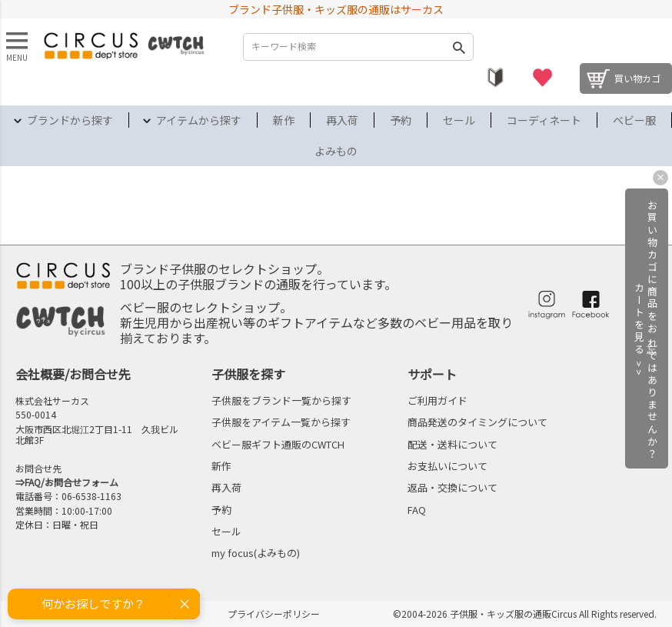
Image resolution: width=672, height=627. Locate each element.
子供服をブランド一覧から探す (281, 400)
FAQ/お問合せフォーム (72, 482)
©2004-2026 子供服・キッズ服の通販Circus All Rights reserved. (525, 614)
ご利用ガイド (437, 400)
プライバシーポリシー (274, 614)
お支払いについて (447, 466)
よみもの (336, 151)
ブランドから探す (70, 120)
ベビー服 (634, 120)
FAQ (417, 510)
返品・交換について (452, 487)
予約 (401, 120)
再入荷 (342, 120)
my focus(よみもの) (256, 553)
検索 (458, 47)
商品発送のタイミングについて (477, 422)
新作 (284, 120)
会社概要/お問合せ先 (73, 374)
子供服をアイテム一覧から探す (281, 422)
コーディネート (544, 120)
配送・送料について (452, 444)
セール (459, 120)
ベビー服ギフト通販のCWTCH (278, 444)
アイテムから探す (199, 120)
